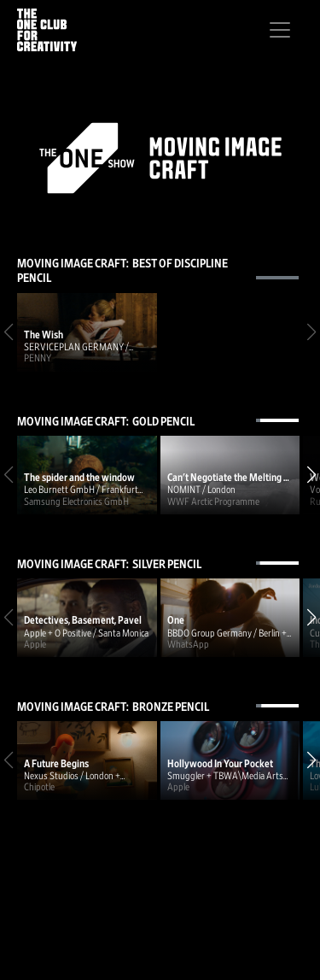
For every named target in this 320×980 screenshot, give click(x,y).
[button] (311, 475)
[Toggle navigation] (280, 30)
